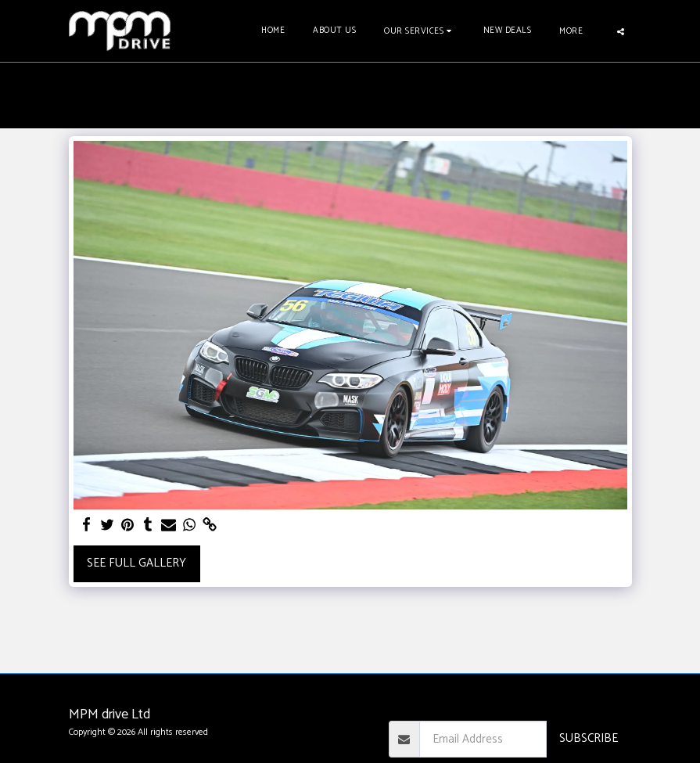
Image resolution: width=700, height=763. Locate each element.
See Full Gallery (136, 563)
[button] (420, 31)
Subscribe (589, 738)
